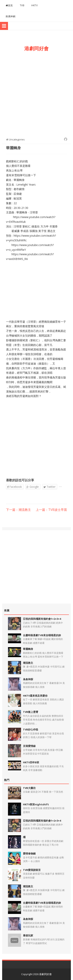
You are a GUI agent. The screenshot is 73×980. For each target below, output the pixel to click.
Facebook (15, 487)
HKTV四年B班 (31, 762)
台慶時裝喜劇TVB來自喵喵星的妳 (42, 635)
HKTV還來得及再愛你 (35, 696)
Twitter (49, 487)
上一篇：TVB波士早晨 (51, 510)
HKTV (34, 5)
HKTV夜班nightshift (36, 804)
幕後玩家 (28, 935)
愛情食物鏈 (29, 853)
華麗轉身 (28, 649)
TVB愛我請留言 (32, 870)
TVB (22, 5)
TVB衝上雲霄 (31, 712)
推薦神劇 (11, 16)
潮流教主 (28, 663)
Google (33, 487)
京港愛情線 (29, 746)
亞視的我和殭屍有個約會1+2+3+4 (42, 619)
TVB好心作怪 (31, 729)
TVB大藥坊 (29, 788)
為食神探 (28, 679)
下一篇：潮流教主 (18, 510)
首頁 (9, 5)
